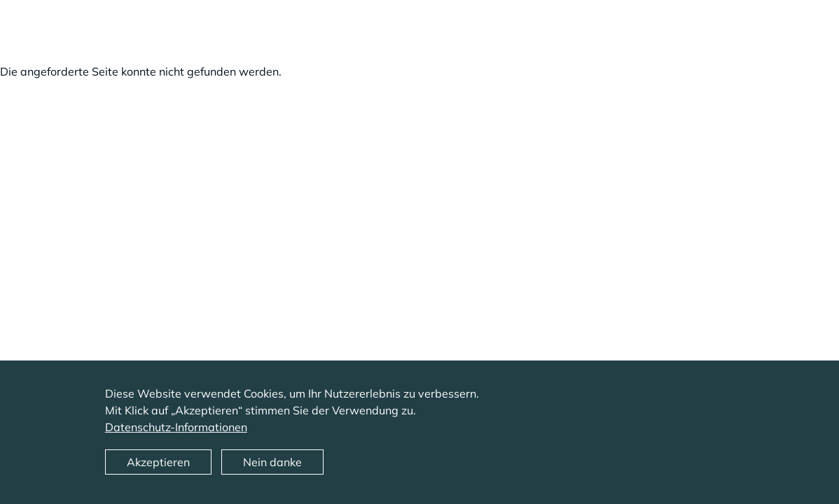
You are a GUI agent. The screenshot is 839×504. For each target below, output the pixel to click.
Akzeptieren (158, 469)
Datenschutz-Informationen (176, 434)
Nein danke (272, 469)
